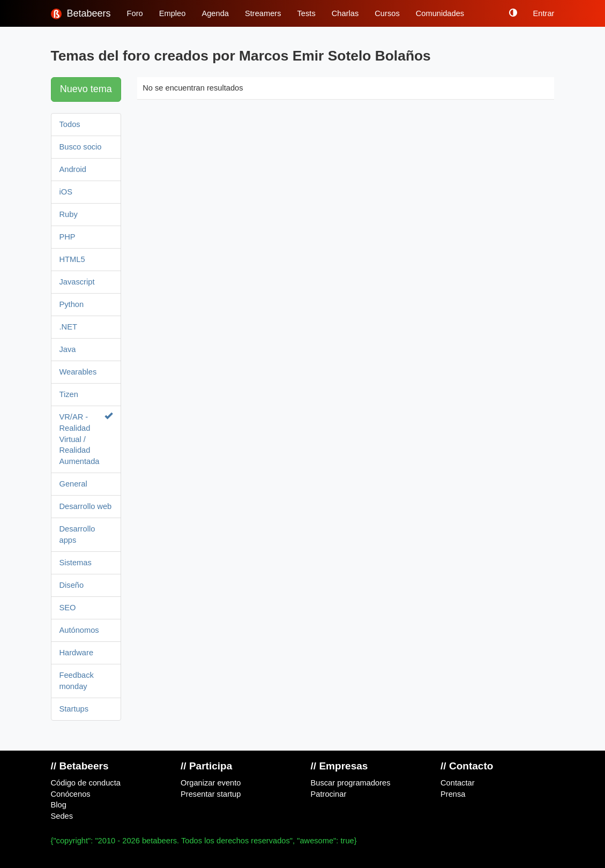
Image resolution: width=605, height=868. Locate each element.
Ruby (69, 214)
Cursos (387, 13)
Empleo (173, 13)
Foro (135, 13)
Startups (74, 709)
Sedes (62, 816)
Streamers (263, 13)
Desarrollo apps (77, 534)
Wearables (78, 372)
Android (73, 169)
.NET (68, 327)
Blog (59, 805)
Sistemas (76, 563)
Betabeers (81, 14)
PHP (68, 237)
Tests (307, 13)
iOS (66, 192)
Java (68, 349)
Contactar (458, 783)
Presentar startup (211, 794)
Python (72, 304)
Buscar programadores (351, 783)
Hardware (77, 653)
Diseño (72, 585)
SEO (68, 608)
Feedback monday (77, 681)
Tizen (69, 394)
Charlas (345, 13)
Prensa (453, 794)
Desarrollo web (86, 506)
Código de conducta (86, 783)
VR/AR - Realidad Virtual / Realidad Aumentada (86, 439)
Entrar (544, 13)
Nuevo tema (86, 89)
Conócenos (71, 794)
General (73, 484)
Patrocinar (329, 794)
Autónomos (79, 630)
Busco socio (81, 147)
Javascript (77, 282)
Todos (70, 124)
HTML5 (72, 259)
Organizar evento (211, 783)
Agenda (215, 13)
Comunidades (440, 13)
